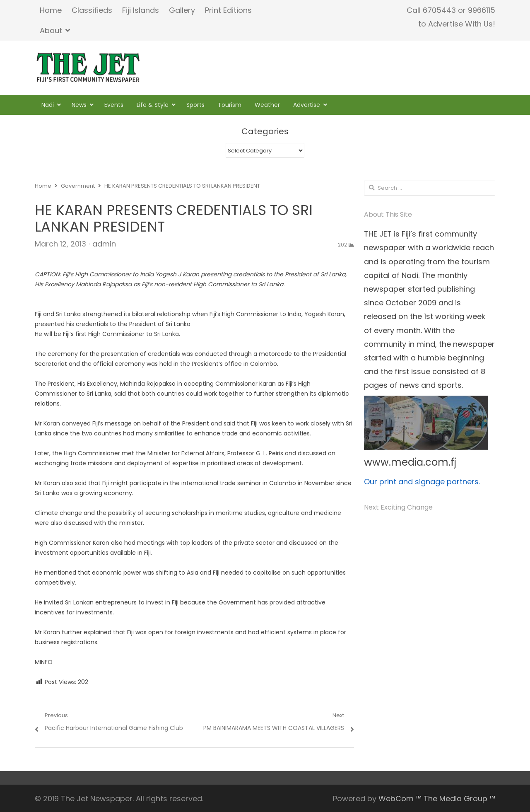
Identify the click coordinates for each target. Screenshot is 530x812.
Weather (267, 105)
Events (114, 105)
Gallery (182, 10)
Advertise (307, 105)
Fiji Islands (141, 10)
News (79, 105)
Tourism (230, 105)
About (51, 30)
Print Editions (228, 10)
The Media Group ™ (459, 799)
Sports (195, 105)
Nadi (48, 105)
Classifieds (92, 10)
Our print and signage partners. (422, 482)
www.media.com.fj (410, 462)
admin (104, 244)
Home (51, 10)
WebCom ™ (400, 799)
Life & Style (153, 105)
